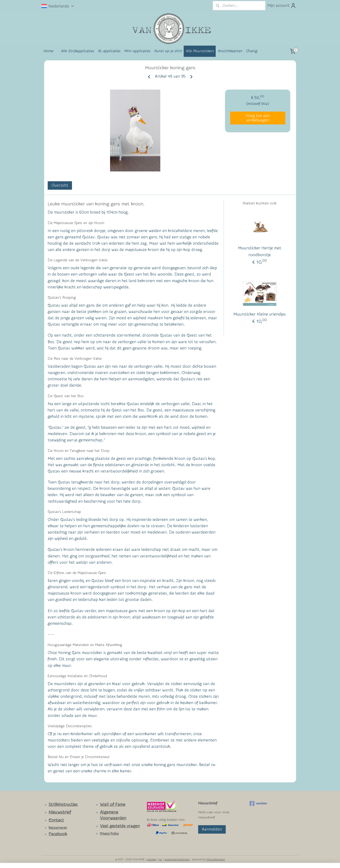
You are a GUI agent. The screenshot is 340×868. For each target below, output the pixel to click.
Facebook (58, 834)
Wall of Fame (113, 804)
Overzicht (60, 185)
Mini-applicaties (137, 51)
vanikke (258, 803)
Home (48, 51)
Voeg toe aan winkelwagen (258, 118)
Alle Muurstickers (200, 51)
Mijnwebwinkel (216, 859)
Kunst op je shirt (168, 51)
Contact (56, 820)
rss (160, 859)
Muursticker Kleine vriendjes (259, 314)
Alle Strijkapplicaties (77, 51)
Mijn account (282, 6)
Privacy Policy (109, 834)
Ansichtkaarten (230, 51)
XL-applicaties (109, 51)
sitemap (152, 859)
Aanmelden (212, 829)
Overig (251, 51)
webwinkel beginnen (177, 859)
